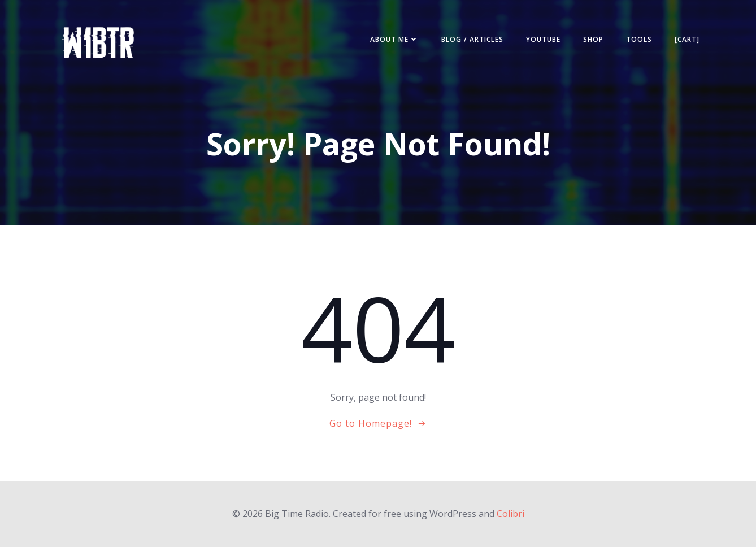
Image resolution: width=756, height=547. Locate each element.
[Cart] (687, 39)
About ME (394, 39)
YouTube (543, 39)
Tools (639, 39)
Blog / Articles (472, 39)
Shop (593, 39)
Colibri (510, 514)
